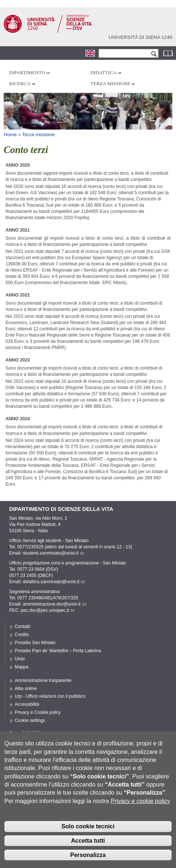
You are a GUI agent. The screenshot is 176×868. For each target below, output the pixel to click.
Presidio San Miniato (35, 643)
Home (10, 135)
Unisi (20, 659)
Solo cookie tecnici (88, 832)
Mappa (21, 667)
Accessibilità (27, 704)
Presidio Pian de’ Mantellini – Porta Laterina (58, 651)
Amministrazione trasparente (43, 680)
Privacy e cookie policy (140, 807)
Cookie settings (30, 720)
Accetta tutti (88, 847)
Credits (22, 635)
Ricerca (20, 83)
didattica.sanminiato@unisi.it (54, 582)
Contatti (22, 627)
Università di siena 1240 (140, 37)
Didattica (104, 72)
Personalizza (88, 860)
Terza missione (111, 83)
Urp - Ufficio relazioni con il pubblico (50, 696)
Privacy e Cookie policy (38, 712)
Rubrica (169, 53)
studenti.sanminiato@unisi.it (53, 553)
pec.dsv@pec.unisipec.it (48, 610)
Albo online (26, 689)
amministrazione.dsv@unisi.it (54, 604)
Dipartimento (27, 72)
